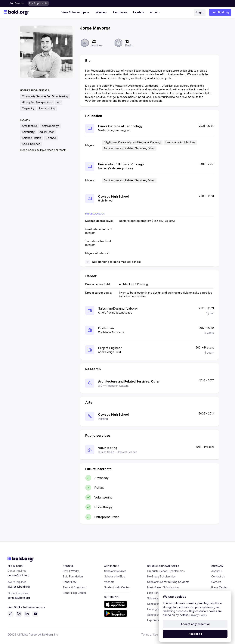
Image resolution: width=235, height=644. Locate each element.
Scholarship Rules (115, 571)
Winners (101, 12)
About (156, 12)
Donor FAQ (70, 582)
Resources (120, 12)
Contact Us (218, 576)
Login (200, 12)
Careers (216, 582)
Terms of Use (150, 635)
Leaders (139, 12)
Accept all (195, 634)
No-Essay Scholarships (161, 576)
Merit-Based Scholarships (163, 587)
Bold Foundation (73, 576)
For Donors (17, 3)
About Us (217, 571)
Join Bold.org (220, 12)
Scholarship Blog (115, 576)
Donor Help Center (74, 593)
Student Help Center (117, 587)
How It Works (71, 571)
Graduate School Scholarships (166, 571)
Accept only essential (195, 624)
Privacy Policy (198, 615)
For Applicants (38, 3)
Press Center (219, 587)
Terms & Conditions (75, 587)
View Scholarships (76, 12)
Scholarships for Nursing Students (168, 582)
